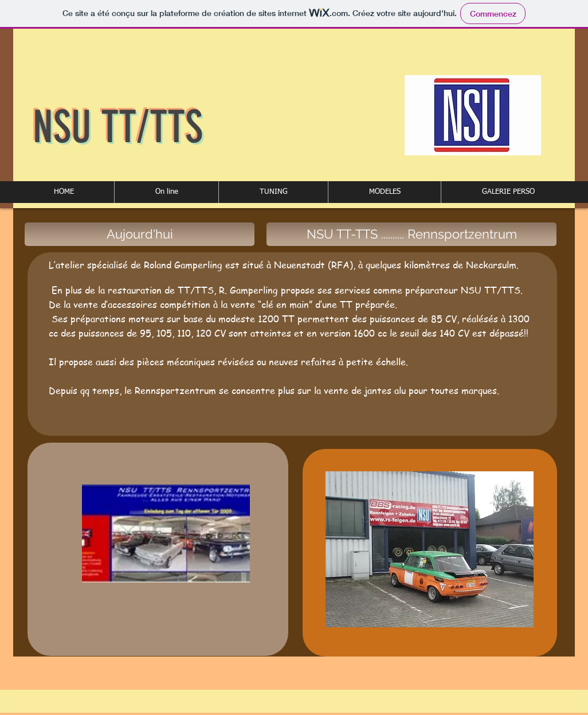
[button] (166, 192)
